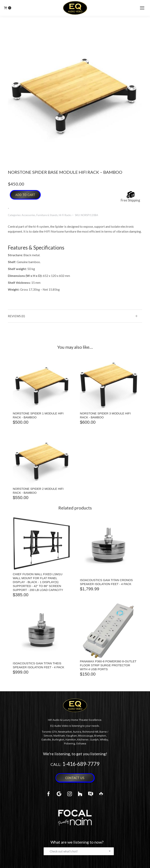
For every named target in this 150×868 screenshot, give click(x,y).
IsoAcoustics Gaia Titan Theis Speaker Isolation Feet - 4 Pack (39, 665)
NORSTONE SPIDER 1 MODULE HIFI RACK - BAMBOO (38, 415)
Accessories (28, 215)
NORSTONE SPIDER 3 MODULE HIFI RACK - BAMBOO (105, 415)
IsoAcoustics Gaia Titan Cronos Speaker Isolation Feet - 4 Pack (106, 582)
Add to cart (25, 195)
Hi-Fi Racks (65, 215)
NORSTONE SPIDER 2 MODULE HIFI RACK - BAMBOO (38, 491)
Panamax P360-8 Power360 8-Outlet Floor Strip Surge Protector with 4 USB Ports (108, 665)
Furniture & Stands (47, 215)
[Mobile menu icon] (142, 8)
